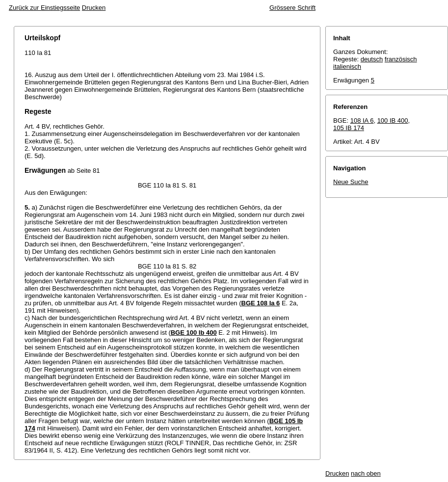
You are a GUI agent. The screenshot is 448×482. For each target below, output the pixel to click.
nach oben (366, 473)
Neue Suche (351, 182)
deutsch (372, 59)
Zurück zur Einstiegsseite (44, 8)
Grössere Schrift (292, 8)
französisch (401, 59)
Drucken (94, 8)
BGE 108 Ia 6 (261, 303)
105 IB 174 (349, 128)
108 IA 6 (362, 120)
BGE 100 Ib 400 (194, 333)
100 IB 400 (393, 120)
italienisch (347, 67)
